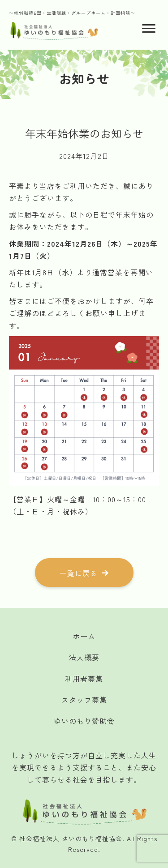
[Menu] (149, 29)
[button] (84, 573)
